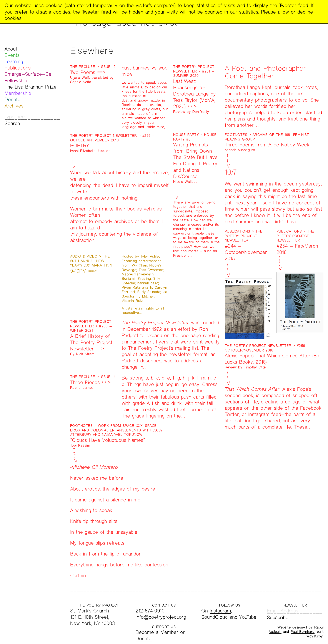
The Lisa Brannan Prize (31, 87)
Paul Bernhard (303, 632)
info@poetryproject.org (161, 617)
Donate (12, 99)
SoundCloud (214, 617)
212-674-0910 (150, 611)
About (11, 49)
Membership (18, 93)
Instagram (220, 611)
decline (305, 12)
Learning (14, 61)
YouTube (248, 617)
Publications (18, 68)
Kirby (319, 636)
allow (283, 12)
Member (169, 632)
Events (12, 55)
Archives (14, 106)
